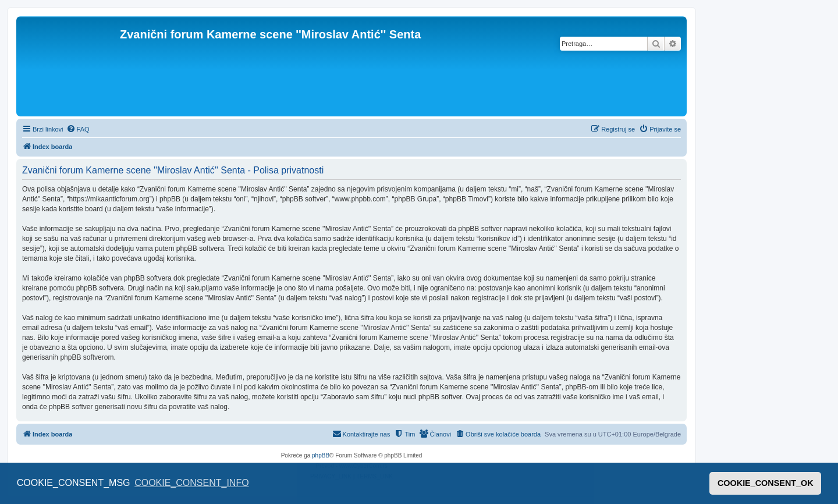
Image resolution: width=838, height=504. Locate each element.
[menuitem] (78, 129)
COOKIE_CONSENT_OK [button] (766, 483)
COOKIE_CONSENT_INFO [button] (191, 483)
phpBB (321, 455)
